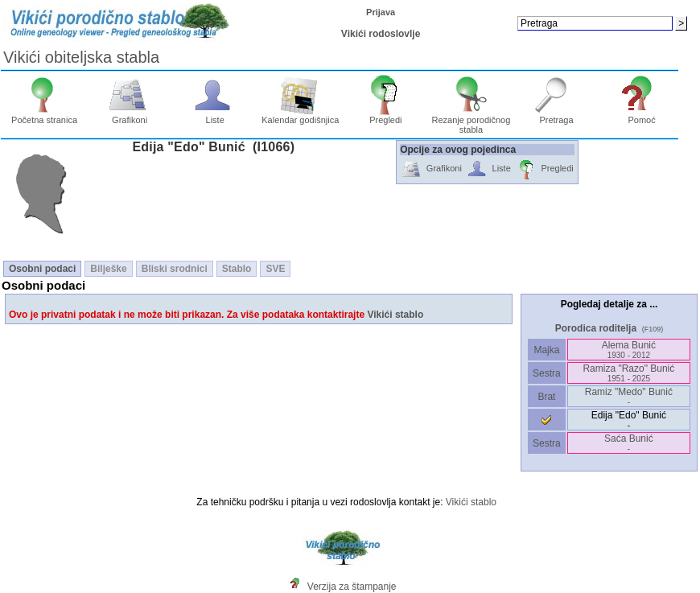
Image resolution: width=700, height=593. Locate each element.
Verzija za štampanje (352, 587)
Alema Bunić (629, 350)
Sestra (547, 373)
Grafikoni (130, 116)
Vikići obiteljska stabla (81, 57)
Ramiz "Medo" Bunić (629, 396)
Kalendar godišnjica (300, 116)
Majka (547, 350)
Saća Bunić (629, 443)
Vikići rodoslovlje (381, 34)
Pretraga (556, 116)
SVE (275, 269)
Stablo (237, 269)
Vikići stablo (395, 315)
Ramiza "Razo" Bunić (628, 373)
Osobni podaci (42, 269)
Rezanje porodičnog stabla (471, 121)
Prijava (381, 12)
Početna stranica (44, 116)
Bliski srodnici (175, 269)
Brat (546, 397)
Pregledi (386, 116)
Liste (215, 116)
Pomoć (642, 116)
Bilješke (108, 269)
